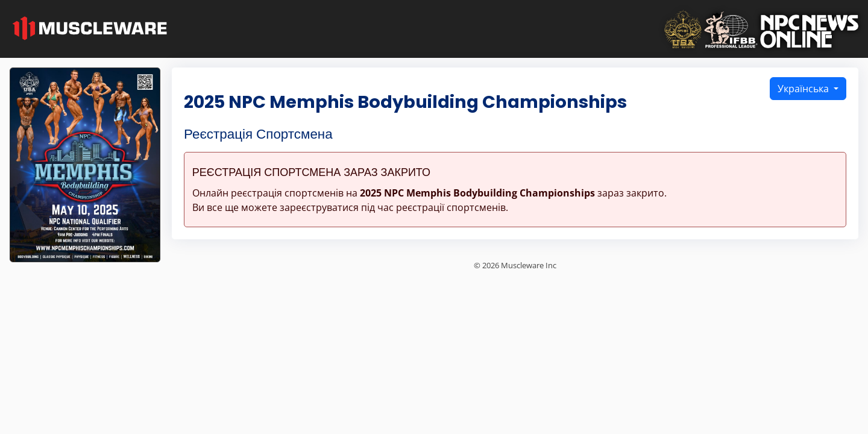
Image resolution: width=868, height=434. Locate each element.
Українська (804, 89)
